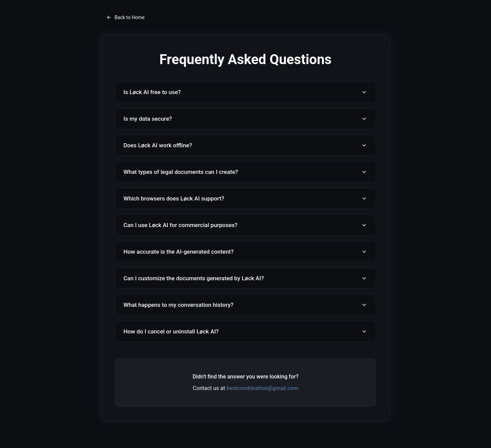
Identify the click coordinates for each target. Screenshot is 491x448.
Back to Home (125, 17)
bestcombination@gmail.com (262, 388)
